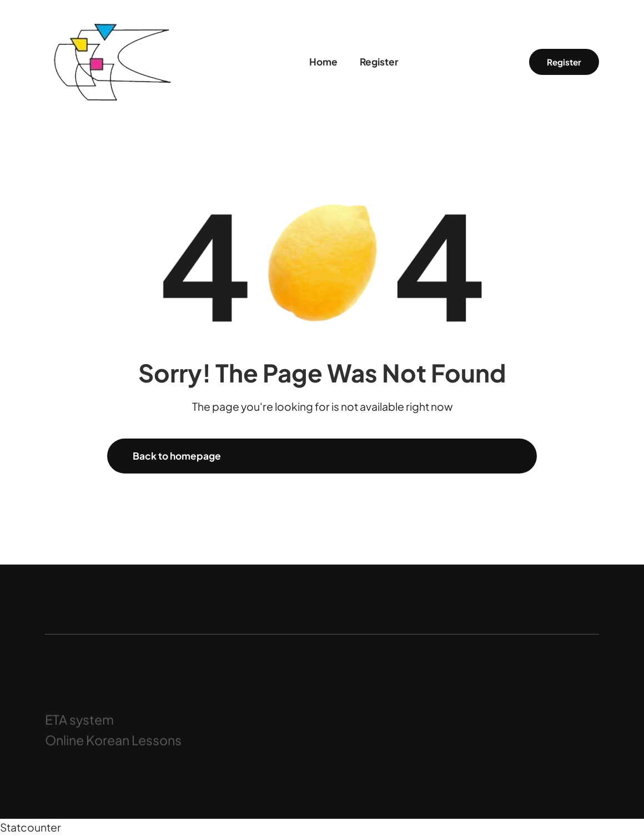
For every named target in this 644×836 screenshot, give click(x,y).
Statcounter (31, 827)
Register (564, 62)
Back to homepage (177, 456)
